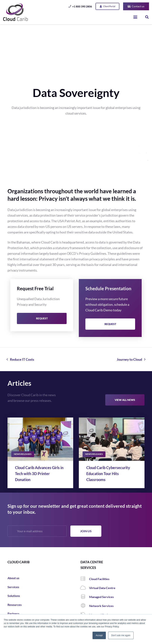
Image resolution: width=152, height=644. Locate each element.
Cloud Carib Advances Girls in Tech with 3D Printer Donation (39, 474)
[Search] (147, 17)
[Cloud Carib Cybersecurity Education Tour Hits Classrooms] (112, 439)
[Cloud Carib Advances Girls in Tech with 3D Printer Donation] (40, 439)
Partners (13, 613)
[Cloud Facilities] (85, 579)
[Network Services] (85, 606)
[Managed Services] (85, 597)
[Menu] (135, 17)
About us (13, 578)
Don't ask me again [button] (121, 635)
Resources (15, 605)
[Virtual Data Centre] (85, 588)
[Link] (15, 12)
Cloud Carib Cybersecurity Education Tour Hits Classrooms (108, 474)
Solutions (14, 596)
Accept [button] (99, 635)
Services (13, 587)
